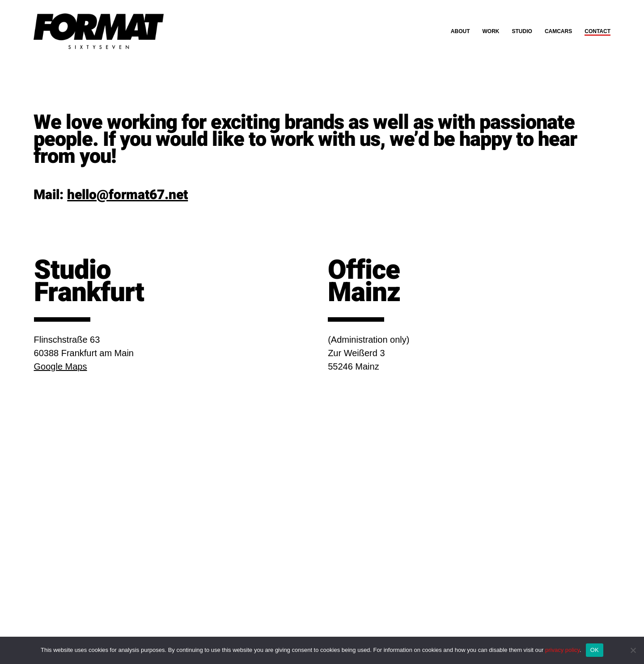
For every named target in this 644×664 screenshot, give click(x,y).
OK (595, 650)
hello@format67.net (127, 195)
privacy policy (562, 650)
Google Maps (61, 366)
